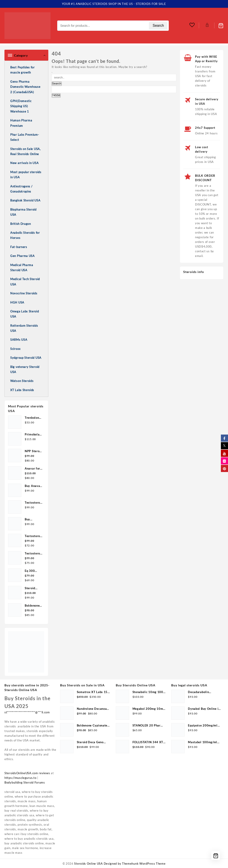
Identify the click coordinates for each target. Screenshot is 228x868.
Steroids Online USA (88, 864)
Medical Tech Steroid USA (25, 282)
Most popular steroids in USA (26, 175)
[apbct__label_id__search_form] (114, 89)
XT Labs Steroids (22, 390)
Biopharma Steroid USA (23, 212)
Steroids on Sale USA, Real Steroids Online (25, 151)
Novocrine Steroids (24, 293)
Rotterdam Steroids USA (24, 328)
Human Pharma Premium (21, 123)
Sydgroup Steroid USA (26, 358)
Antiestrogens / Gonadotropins (21, 189)
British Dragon (21, 224)
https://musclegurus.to (20, 778)
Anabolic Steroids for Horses (25, 235)
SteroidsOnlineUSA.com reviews (27, 773)
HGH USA (17, 302)
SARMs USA (19, 340)
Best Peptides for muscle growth (22, 70)
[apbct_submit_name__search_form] (56, 95)
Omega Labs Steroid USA (25, 314)
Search (158, 26)
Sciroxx (15, 349)
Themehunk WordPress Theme (144, 864)
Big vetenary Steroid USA (25, 369)
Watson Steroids (22, 381)
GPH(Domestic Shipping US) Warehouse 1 (21, 106)
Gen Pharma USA (22, 256)
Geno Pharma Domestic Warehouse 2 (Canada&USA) (25, 87)
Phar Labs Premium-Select (25, 137)
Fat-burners (19, 247)
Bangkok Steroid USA (25, 200)
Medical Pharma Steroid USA (22, 268)
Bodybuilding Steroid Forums (25, 782)
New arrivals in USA (24, 163)
